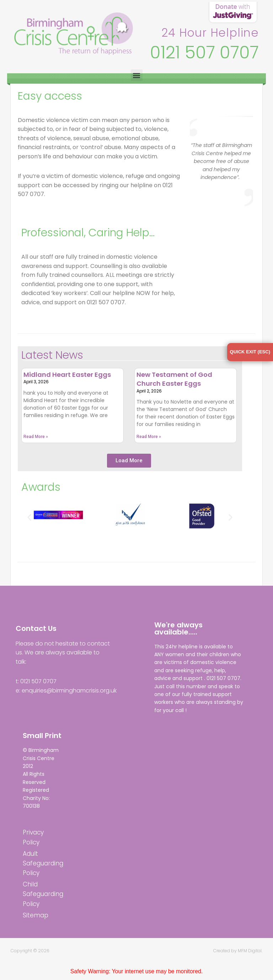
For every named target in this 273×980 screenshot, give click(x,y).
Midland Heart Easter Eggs (67, 375)
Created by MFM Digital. (238, 951)
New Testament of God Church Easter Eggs (174, 379)
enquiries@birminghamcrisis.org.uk (69, 691)
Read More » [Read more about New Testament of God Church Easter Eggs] (149, 437)
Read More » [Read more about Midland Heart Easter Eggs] (36, 437)
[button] (137, 75)
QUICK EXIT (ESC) (250, 352)
